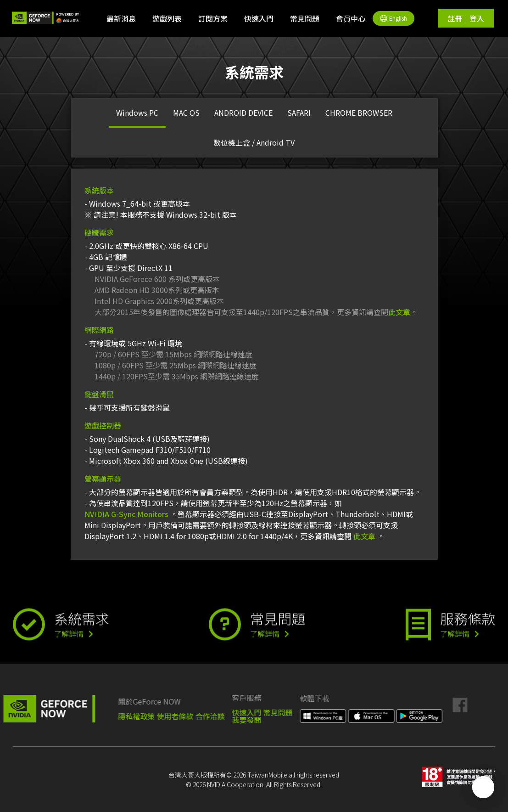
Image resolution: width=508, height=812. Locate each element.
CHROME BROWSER (359, 113)
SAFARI (299, 113)
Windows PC (137, 113)
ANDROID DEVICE (243, 113)
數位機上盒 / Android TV (254, 142)
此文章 (399, 312)
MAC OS (186, 113)
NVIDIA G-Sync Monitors (126, 514)
